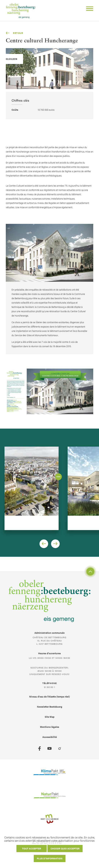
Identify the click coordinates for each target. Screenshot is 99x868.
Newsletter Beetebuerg (50, 707)
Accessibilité (50, 737)
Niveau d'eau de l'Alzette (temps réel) (49, 697)
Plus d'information (50, 858)
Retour (15, 33)
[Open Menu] (88, 9)
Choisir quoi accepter (65, 848)
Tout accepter (32, 848)
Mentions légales (50, 727)
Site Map (50, 717)
